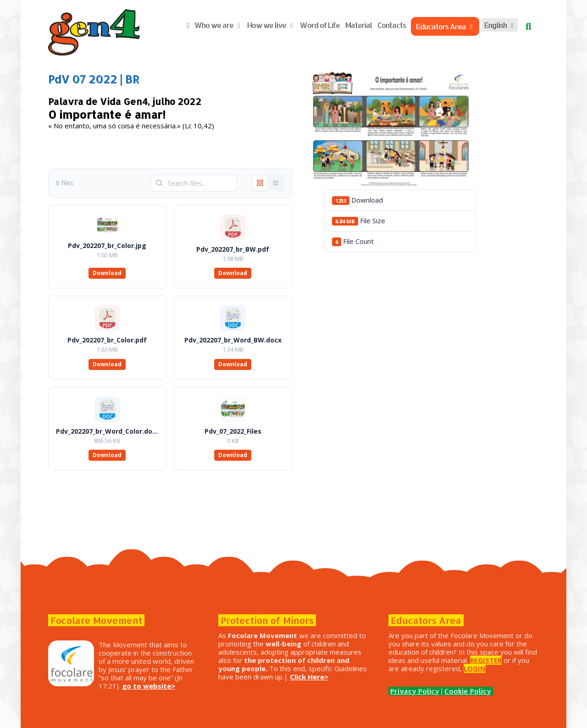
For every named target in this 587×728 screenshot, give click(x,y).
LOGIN (485, 668)
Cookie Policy (465, 691)
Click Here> (346, 677)
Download (113, 273)
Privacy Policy (412, 691)
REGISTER (496, 660)
